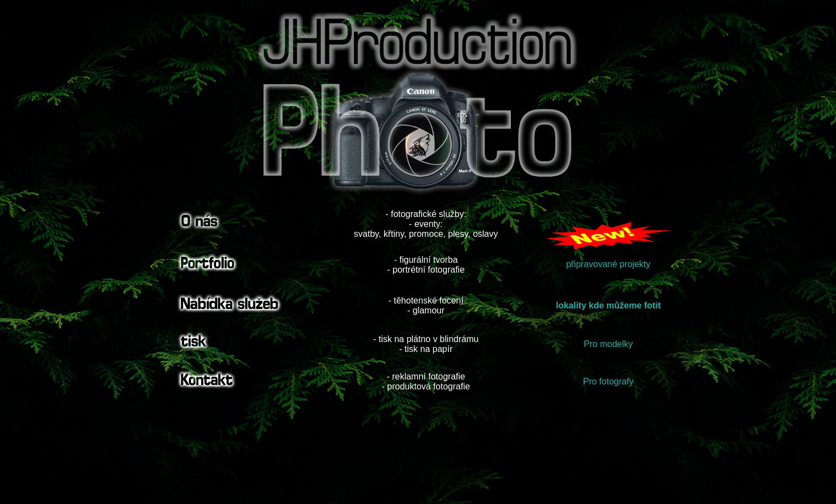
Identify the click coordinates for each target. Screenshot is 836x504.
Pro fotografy (608, 381)
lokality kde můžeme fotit (608, 305)
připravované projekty (608, 264)
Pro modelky (608, 344)
